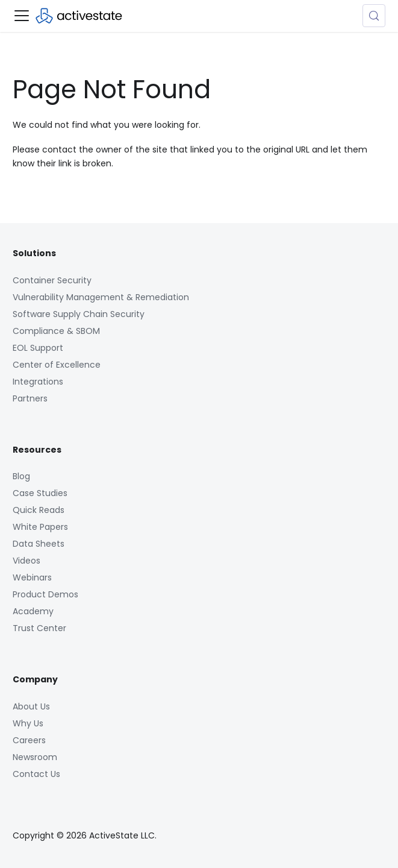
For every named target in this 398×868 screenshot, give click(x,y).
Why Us (28, 723)
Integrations (38, 382)
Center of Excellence (57, 365)
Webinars (32, 577)
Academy (33, 611)
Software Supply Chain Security (79, 314)
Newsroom (35, 757)
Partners (30, 398)
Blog (21, 476)
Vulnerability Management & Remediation (101, 297)
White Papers (40, 527)
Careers (29, 740)
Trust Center (39, 628)
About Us (31, 706)
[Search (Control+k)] (374, 16)
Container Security (52, 280)
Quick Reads (39, 510)
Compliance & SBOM (56, 331)
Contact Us (36, 774)
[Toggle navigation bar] (22, 16)
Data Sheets (39, 544)
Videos (26, 561)
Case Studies (40, 493)
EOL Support (38, 348)
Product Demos (45, 594)
